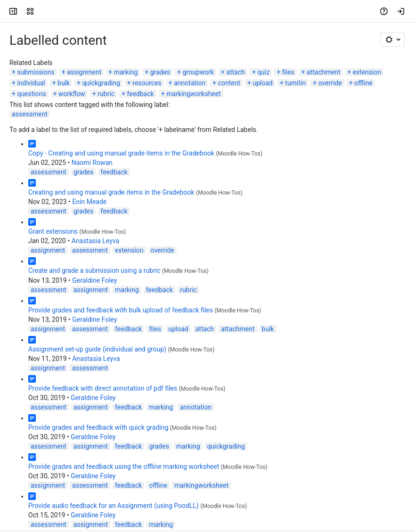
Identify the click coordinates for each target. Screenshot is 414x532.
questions (31, 94)
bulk (64, 83)
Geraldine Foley (94, 280)
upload (262, 83)
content (229, 83)
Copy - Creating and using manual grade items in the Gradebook (121, 153)
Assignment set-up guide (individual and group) (97, 349)
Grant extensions (53, 231)
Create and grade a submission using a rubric (94, 270)
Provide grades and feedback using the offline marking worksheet (124, 467)
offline (363, 83)
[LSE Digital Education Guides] (43, 11)
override (330, 83)
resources (147, 83)
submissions (36, 72)
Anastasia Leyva (95, 241)
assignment (84, 72)
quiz (263, 72)
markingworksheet (193, 94)
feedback (141, 94)
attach (236, 72)
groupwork (198, 72)
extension (367, 72)
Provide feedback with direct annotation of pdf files (103, 388)
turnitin (295, 83)
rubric (106, 94)
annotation (190, 83)
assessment (30, 114)
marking (126, 72)
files (288, 72)
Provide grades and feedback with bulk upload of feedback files (121, 310)
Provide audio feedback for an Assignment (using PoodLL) (114, 506)
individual (31, 83)
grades (160, 72)
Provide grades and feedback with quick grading (98, 427)
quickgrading (101, 83)
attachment (323, 72)
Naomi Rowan (92, 163)
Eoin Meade (89, 202)
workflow (72, 94)
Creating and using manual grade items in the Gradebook (111, 192)
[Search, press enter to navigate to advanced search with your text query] (209, 11)
